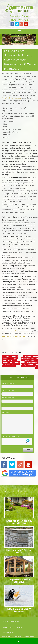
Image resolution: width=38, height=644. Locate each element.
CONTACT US (8, 633)
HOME (6, 622)
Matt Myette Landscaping (12, 98)
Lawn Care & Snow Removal (19, 610)
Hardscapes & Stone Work (19, 551)
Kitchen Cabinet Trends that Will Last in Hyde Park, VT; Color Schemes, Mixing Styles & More (29, 362)
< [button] (4, 39)
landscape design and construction (15, 336)
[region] (19, 40)
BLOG (19, 627)
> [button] (34, 39)
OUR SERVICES (9, 627)
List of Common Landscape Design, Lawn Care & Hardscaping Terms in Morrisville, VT (11, 361)
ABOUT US (15, 622)
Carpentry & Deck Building (19, 581)
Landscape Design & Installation (19, 522)
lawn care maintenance (14, 339)
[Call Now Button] (19, 641)
